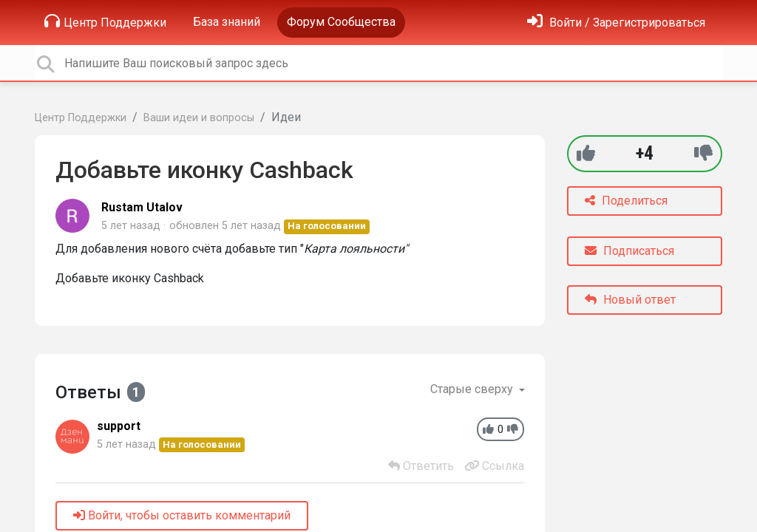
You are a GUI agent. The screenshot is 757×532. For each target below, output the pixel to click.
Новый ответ (630, 300)
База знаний (227, 22)
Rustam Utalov (142, 207)
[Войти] (616, 23)
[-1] (703, 153)
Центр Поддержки (105, 21)
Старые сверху (473, 389)
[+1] (586, 153)
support (119, 426)
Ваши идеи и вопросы (199, 118)
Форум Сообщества (341, 22)
